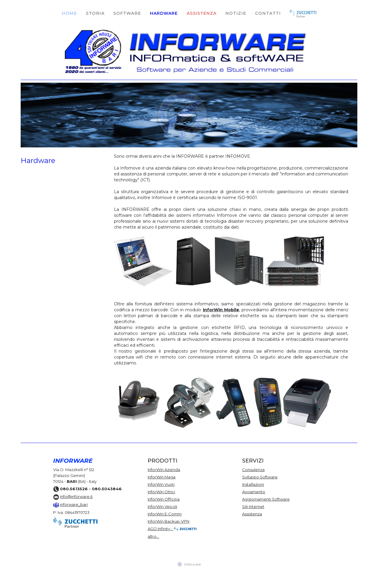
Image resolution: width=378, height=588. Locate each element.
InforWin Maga (162, 477)
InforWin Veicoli (162, 506)
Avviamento (254, 492)
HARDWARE (164, 13)
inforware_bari (74, 504)
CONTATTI (268, 13)
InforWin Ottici (161, 492)
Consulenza (253, 470)
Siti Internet (253, 506)
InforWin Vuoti (161, 484)
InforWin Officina (164, 499)
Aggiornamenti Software (266, 499)
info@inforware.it (76, 496)
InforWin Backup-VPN (168, 521)
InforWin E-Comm (165, 514)
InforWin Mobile (221, 310)
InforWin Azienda (164, 470)
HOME (69, 13)
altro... (153, 536)
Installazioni (253, 484)
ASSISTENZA (202, 13)
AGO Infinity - (172, 529)
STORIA (95, 13)
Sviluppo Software (260, 477)
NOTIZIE (236, 13)
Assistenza (252, 514)
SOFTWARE (127, 13)
